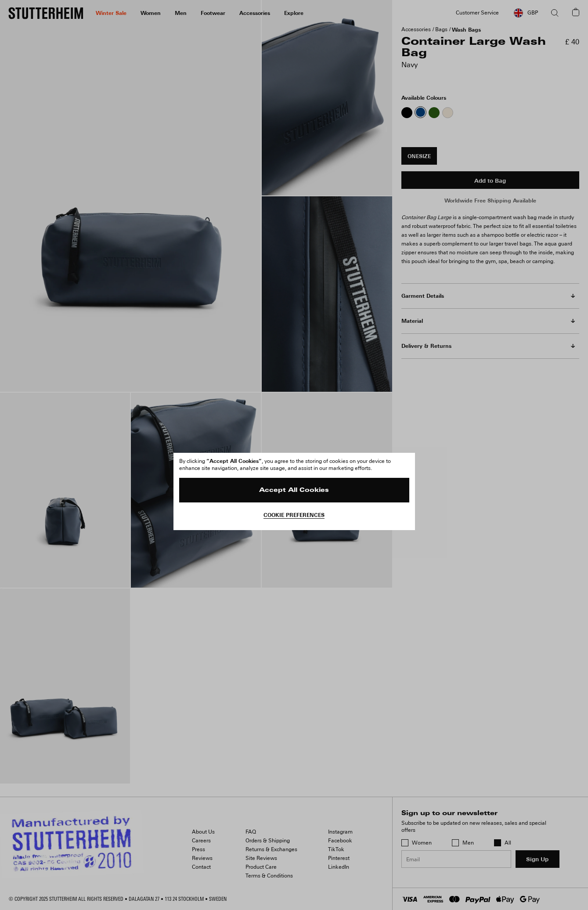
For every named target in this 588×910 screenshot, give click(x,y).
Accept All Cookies (294, 490)
